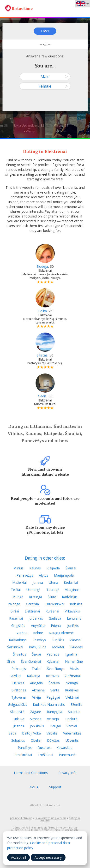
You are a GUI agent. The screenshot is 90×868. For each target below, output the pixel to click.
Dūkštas (53, 740)
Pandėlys (25, 748)
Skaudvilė (17, 712)
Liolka (42, 311)
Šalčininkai (15, 647)
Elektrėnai (32, 611)
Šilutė (52, 597)
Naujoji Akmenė (61, 633)
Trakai (36, 669)
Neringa (72, 683)
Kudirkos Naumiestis (49, 704)
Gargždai (33, 604)
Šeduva (54, 683)
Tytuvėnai (19, 697)
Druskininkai (55, 604)
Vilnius (19, 568)
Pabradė (53, 654)
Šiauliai (71, 568)
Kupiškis (58, 640)
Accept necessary (48, 857)
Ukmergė (33, 590)
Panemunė (67, 755)
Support (55, 787)
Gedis (42, 396)
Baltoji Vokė (31, 733)
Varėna (22, 633)
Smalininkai (23, 755)
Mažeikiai (19, 582)
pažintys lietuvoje (21, 818)
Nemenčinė (74, 661)
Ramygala (54, 712)
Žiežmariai (73, 676)
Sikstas (42, 355)
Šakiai (36, 654)
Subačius (18, 740)
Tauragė (53, 590)
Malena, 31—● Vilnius (61, 128)
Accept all (18, 857)
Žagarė (36, 712)
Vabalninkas (72, 733)
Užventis (72, 740)
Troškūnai (45, 755)
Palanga (14, 604)
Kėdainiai (71, 582)
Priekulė (71, 719)
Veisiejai (53, 719)
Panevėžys (25, 575)
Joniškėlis (37, 726)
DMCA (34, 787)
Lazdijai (15, 676)
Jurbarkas (36, 618)
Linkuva (18, 719)
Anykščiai (38, 626)
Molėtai (58, 647)
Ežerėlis (76, 704)
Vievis (74, 669)
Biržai (15, 611)
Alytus (44, 575)
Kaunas (35, 568)
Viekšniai (72, 697)
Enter (45, 31)
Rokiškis (76, 604)
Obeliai (36, 740)
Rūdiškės (72, 690)
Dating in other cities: (45, 558)
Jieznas (19, 726)
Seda (12, 733)
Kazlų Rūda (38, 647)
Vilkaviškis (72, 611)
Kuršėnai (52, 611)
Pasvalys (39, 640)
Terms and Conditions (31, 773)
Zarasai (76, 640)
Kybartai (53, 661)
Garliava (55, 618)
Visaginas (72, 590)
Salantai (74, 712)
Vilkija (36, 697)
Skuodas (76, 647)
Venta (55, 690)
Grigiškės (18, 626)
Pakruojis (19, 669)
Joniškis (73, 626)
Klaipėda (53, 568)
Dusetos (44, 748)
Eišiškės (18, 683)
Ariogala (36, 683)
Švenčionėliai (31, 661)
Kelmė (38, 633)
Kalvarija (33, 676)
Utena (53, 582)
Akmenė (38, 690)
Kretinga (36, 597)
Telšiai (16, 590)
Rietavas (52, 676)
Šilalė (11, 661)
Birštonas (19, 690)
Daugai (55, 726)
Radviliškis (70, 597)
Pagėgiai (53, 697)
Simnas (36, 719)
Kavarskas (64, 748)
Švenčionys (56, 669)
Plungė (18, 597)
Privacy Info (67, 773)
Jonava (38, 582)
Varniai (72, 726)
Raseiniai (16, 618)
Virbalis (52, 733)
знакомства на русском (51, 818)
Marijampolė (64, 575)
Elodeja (42, 266)
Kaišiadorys (18, 640)
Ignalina (71, 654)
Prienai (56, 626)
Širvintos (20, 654)
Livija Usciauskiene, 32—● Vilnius (29, 128)
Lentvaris (74, 618)
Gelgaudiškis (18, 704)
